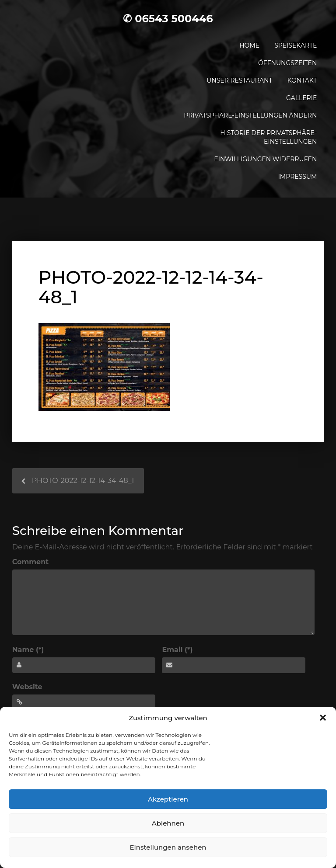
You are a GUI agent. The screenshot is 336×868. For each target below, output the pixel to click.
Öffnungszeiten (287, 63)
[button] (323, 718)
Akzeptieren (168, 799)
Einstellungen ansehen (168, 847)
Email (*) (177, 650)
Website (27, 687)
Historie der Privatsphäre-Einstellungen (268, 137)
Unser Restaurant (239, 80)
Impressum (298, 177)
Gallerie (301, 98)
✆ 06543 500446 (168, 19)
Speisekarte (296, 45)
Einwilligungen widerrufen (265, 159)
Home (249, 45)
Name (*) (28, 650)
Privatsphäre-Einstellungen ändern (250, 115)
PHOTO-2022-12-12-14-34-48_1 (83, 481)
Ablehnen (168, 823)
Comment (31, 562)
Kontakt (302, 80)
